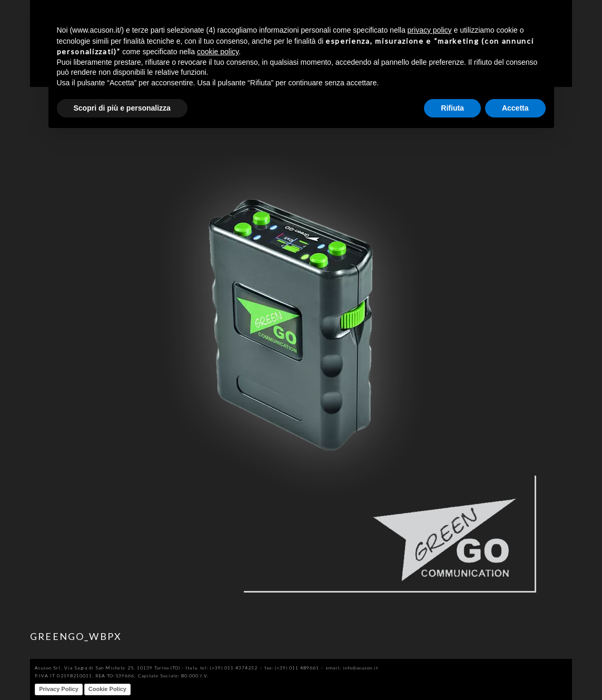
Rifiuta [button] (452, 108)
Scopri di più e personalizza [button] (122, 108)
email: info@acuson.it (352, 668)
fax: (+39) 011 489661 (292, 668)
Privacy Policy (59, 689)
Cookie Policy (107, 689)
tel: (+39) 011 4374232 (229, 668)
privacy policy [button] (430, 30)
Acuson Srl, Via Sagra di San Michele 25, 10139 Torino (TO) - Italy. (116, 668)
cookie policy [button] (218, 52)
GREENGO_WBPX (76, 636)
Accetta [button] (515, 108)
